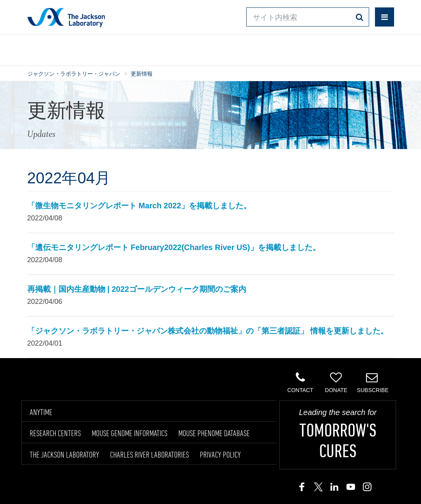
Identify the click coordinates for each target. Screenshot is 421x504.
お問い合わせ (261, 49)
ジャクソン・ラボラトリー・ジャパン (74, 74)
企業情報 (367, 49)
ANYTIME (41, 412)
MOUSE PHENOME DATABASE (214, 433)
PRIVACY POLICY (220, 454)
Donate (336, 382)
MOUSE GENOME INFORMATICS (130, 433)
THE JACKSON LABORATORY (64, 454)
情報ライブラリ (113, 49)
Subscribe (373, 382)
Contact (300, 382)
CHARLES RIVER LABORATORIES (149, 454)
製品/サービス (46, 49)
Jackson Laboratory (66, 17)
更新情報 (142, 74)
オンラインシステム (193, 49)
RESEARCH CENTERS (55, 433)
